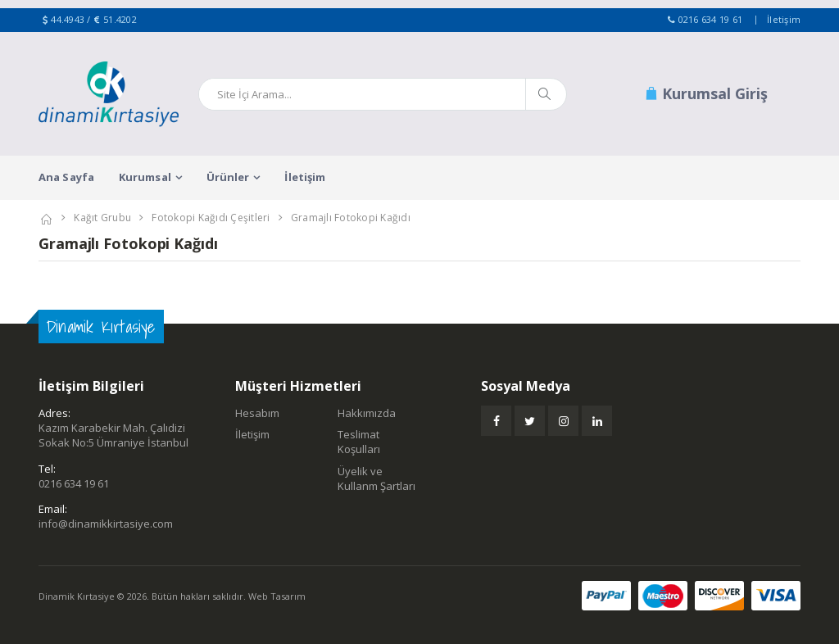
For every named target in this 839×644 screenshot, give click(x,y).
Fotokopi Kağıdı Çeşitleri (211, 218)
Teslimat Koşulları (359, 442)
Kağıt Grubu (102, 218)
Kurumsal (145, 177)
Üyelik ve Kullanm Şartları (376, 478)
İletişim (784, 19)
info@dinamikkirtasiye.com (106, 524)
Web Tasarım (277, 596)
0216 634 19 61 (711, 19)
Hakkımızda (367, 413)
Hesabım (257, 413)
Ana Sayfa (66, 177)
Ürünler (228, 177)
